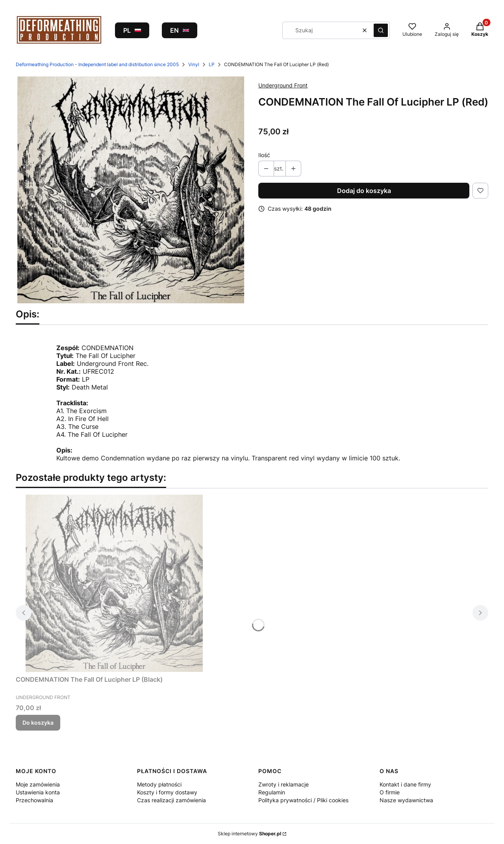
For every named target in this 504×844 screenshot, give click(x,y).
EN (180, 30)
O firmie (390, 792)
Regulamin (272, 792)
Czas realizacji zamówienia (171, 800)
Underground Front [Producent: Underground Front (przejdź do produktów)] (283, 85)
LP (212, 64)
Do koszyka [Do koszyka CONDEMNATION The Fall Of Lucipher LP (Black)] (38, 723)
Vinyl (194, 64)
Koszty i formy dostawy (167, 792)
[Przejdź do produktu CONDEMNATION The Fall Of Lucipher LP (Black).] (114, 583)
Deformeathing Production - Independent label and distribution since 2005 (97, 64)
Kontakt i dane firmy (405, 784)
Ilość (264, 155)
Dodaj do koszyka (364, 191)
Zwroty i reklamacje (283, 784)
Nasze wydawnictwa (406, 800)
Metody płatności (159, 784)
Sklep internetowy (249, 834)
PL (132, 30)
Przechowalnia (34, 800)
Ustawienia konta (38, 792)
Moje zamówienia (38, 784)
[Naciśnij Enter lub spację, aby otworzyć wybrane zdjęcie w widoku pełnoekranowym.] (131, 190)
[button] (381, 30)
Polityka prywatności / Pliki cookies (303, 800)
